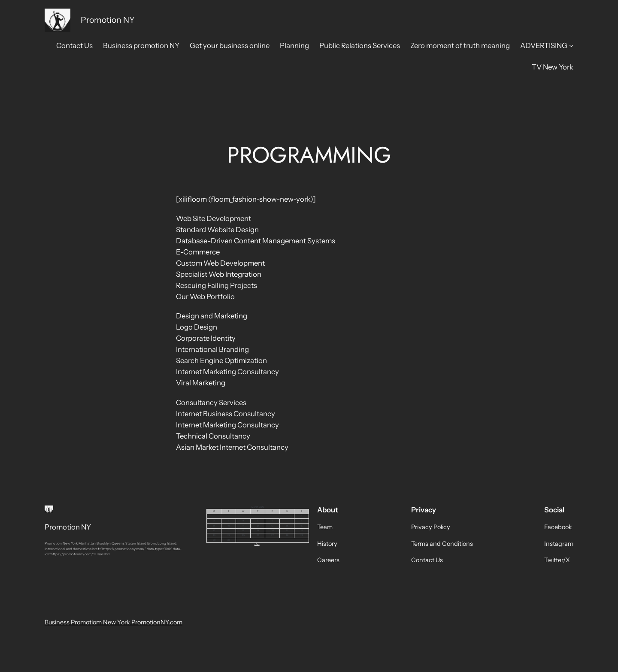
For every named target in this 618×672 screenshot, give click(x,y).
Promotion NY (108, 20)
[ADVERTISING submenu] (571, 45)
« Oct (257, 544)
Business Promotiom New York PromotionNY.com (114, 622)
